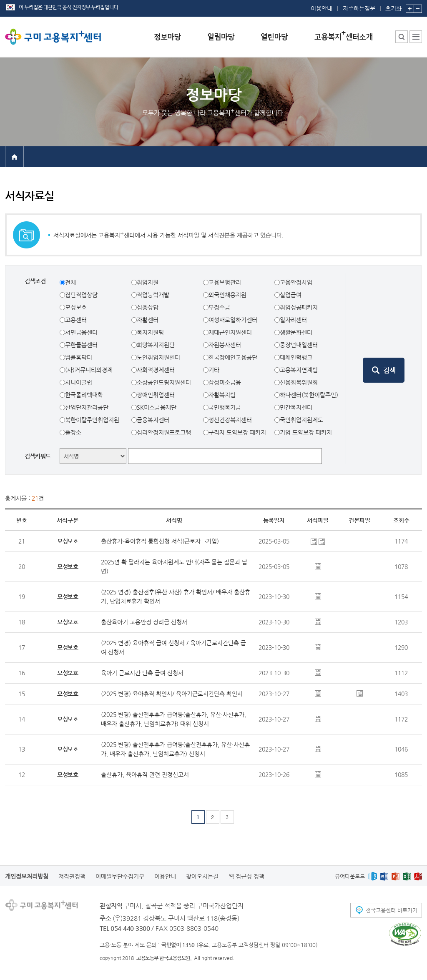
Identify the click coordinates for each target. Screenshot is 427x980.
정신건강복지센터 (230, 420)
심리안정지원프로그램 (164, 432)
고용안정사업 (296, 282)
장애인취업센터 (156, 395)
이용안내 (322, 8)
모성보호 (76, 307)
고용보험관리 (225, 282)
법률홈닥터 (79, 357)
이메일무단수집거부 (120, 876)
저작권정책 (72, 876)
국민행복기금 (225, 407)
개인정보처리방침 (27, 876)
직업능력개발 (153, 295)
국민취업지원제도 (301, 420)
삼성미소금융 (225, 382)
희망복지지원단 (156, 345)
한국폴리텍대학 (84, 395)
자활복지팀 (222, 395)
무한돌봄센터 (81, 345)
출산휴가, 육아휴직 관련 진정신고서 (145, 774)
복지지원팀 (150, 332)
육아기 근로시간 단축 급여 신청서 (142, 673)
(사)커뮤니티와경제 (89, 370)
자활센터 (148, 320)
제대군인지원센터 (230, 332)
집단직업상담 (81, 295)
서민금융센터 (81, 332)
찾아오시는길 (202, 876)
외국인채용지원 (227, 295)
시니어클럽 (79, 382)
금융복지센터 (153, 420)
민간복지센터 (296, 407)
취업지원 (148, 282)
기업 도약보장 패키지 (306, 432)
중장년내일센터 (299, 345)
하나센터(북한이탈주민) (309, 395)
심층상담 (148, 307)
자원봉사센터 (225, 345)
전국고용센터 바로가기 (392, 910)
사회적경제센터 (156, 370)
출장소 (73, 432)
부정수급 (219, 307)
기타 (214, 370)
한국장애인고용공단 (233, 357)
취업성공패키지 (299, 307)
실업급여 (291, 295)
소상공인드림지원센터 (164, 382)
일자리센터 (293, 320)
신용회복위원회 (299, 382)
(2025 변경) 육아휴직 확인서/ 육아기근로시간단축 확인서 (172, 694)
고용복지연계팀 (299, 370)
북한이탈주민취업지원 (92, 420)
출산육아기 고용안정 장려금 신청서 (144, 622)
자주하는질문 (359, 8)
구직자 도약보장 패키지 (237, 432)
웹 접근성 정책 (246, 876)
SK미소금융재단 (157, 407)
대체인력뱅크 (296, 357)
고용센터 (76, 320)
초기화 (393, 6)
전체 (70, 282)
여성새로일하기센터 (233, 320)
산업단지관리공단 (87, 407)
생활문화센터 (296, 332)
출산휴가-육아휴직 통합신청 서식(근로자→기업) (160, 541)
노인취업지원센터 (158, 357)
